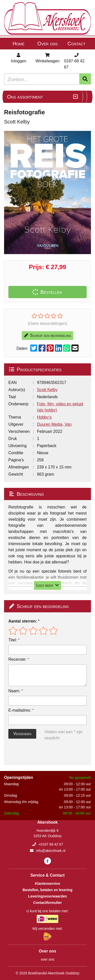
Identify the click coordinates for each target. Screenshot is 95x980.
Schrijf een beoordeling (48, 335)
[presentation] (41, 753)
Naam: (14, 691)
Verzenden (22, 734)
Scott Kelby (47, 390)
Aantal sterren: (23, 621)
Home (18, 44)
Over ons (47, 44)
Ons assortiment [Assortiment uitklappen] (25, 97)
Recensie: (17, 659)
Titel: (13, 640)
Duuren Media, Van (54, 424)
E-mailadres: (20, 710)
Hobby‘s (44, 417)
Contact (76, 44)
